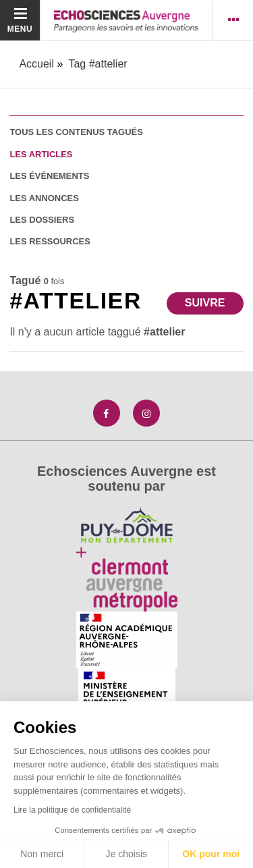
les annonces (44, 198)
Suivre (205, 303)
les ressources (50, 241)
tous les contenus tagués (76, 132)
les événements (49, 176)
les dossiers (42, 220)
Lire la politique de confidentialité (72, 810)
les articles (41, 154)
